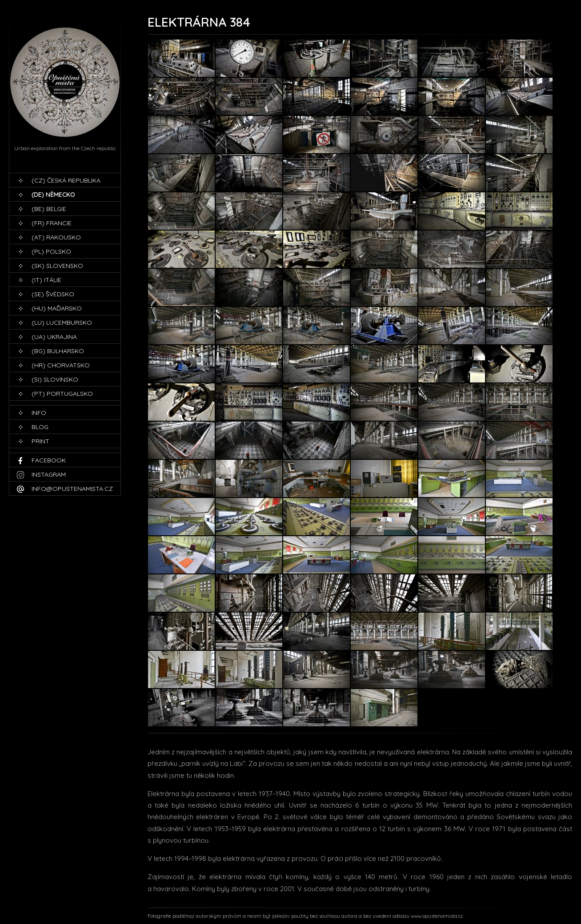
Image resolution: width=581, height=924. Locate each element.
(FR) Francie (52, 223)
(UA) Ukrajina (54, 337)
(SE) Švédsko (53, 294)
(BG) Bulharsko (58, 351)
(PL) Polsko (51, 251)
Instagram (49, 474)
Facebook (49, 460)
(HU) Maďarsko (57, 308)
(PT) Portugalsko (62, 394)
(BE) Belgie (49, 209)
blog (40, 427)
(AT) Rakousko (56, 237)
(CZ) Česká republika (66, 180)
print (40, 441)
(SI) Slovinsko (55, 379)
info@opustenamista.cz (72, 489)
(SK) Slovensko (57, 266)
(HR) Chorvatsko (61, 365)
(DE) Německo (53, 195)
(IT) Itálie (46, 280)
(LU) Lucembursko (62, 323)
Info (39, 413)
